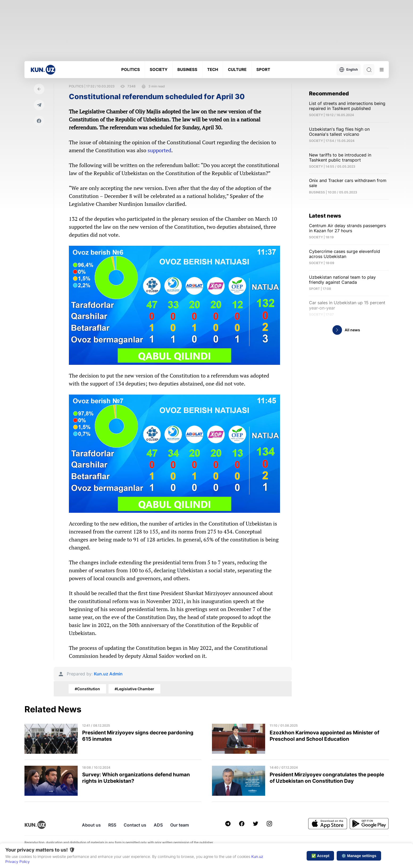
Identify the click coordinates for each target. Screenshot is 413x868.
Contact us (135, 825)
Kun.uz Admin (108, 674)
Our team (180, 825)
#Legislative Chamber (134, 689)
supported (159, 150)
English (348, 70)
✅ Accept (320, 856)
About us (91, 825)
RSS (112, 825)
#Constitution (87, 689)
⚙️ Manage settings (359, 856)
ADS (158, 825)
